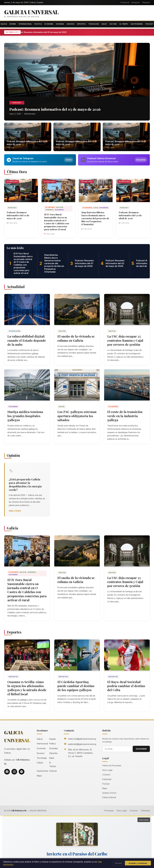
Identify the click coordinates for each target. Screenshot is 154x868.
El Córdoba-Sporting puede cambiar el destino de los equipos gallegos (76, 686)
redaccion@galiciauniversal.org (82, 739)
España (13, 24)
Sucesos (71, 24)
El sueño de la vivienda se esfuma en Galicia (76, 338)
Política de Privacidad (112, 766)
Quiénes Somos (109, 793)
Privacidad (109, 811)
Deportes (81, 24)
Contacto (106, 775)
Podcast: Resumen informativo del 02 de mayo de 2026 (126, 143)
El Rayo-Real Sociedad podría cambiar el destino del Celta (126, 686)
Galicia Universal (32, 12)
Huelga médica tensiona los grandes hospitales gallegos (25, 416)
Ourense (50, 210)
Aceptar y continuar (138, 863)
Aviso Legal (107, 770)
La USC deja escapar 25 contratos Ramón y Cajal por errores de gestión (125, 340)
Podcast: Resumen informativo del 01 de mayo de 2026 (18, 215)
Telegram (146, 2)
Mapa (39, 776)
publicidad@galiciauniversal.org (82, 745)
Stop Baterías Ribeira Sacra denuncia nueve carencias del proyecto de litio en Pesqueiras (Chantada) (95, 218)
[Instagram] (14, 772)
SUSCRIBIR (141, 749)
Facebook (125, 2)
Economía (49, 24)
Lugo (96, 208)
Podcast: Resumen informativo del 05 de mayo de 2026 (42, 32)
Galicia (60, 207)
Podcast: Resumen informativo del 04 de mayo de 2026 (27, 143)
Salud (104, 24)
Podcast (17, 103)
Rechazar (118, 863)
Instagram (136, 2)
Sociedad (60, 24)
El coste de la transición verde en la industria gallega (125, 416)
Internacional (25, 24)
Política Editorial (109, 798)
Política (38, 24)
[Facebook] (7, 772)
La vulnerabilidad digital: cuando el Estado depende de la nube (27, 340)
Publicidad (107, 780)
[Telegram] (22, 772)
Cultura (113, 24)
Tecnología (94, 24)
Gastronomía (137, 24)
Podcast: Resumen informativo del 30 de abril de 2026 (130, 215)
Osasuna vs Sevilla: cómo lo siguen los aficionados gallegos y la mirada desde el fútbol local (27, 688)
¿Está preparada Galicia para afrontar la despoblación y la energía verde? (25, 485)
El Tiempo (124, 24)
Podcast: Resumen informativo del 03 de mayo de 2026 (76, 143)
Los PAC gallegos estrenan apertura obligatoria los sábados (77, 416)
